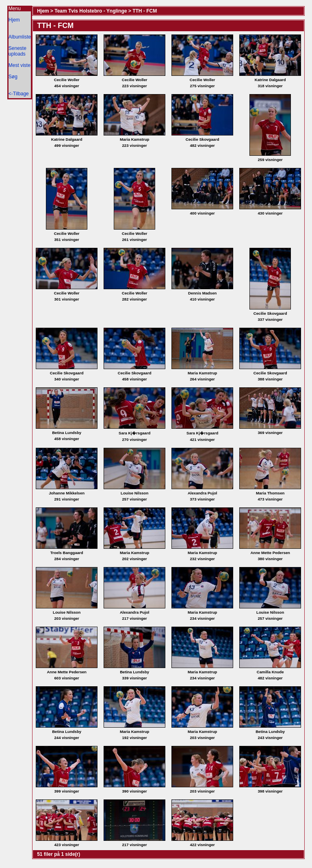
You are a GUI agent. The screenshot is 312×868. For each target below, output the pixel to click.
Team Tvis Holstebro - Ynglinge (91, 11)
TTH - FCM (145, 11)
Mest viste (19, 65)
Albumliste (20, 37)
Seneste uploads (17, 51)
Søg (13, 77)
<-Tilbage (19, 94)
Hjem (14, 20)
